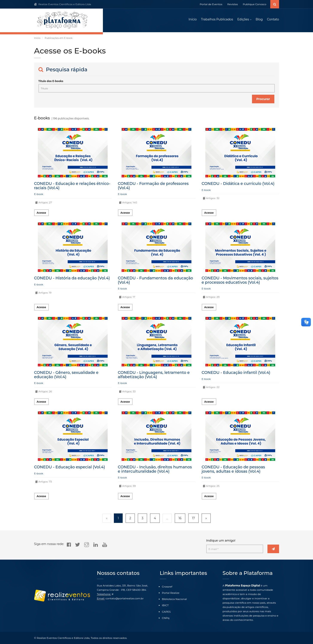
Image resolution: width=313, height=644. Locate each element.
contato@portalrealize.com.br (124, 598)
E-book (39, 194)
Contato (273, 19)
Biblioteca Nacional (174, 599)
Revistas (233, 4)
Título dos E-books (51, 81)
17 (193, 518)
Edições (243, 19)
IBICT (165, 605)
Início (193, 19)
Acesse (41, 213)
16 (180, 518)
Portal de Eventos (211, 4)
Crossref (167, 587)
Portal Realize (171, 593)
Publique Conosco (254, 4)
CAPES (166, 612)
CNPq (166, 618)
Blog (259, 19)
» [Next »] (206, 518)
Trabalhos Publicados (217, 19)
